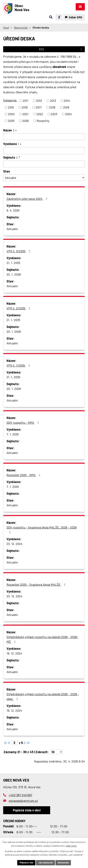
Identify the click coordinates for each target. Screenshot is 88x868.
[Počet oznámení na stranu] (56, 752)
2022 (40, 114)
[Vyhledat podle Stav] (44, 178)
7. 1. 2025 (13, 434)
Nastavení (63, 863)
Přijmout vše (26, 863)
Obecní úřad (21, 28)
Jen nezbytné (45, 863)
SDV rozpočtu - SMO (23, 423)
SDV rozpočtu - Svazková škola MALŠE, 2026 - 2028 (42, 530)
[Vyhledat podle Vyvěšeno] (44, 151)
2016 (25, 107)
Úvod (6, 28)
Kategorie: (10, 100)
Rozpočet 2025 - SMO (24, 475)
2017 (39, 107)
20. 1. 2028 (14, 274)
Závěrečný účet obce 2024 (28, 199)
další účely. (72, 846)
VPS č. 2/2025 (19, 308)
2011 (26, 101)
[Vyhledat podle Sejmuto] (44, 164)
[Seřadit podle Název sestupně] (16, 131)
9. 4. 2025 (13, 210)
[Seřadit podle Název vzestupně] (16, 129)
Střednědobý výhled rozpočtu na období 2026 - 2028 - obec (43, 696)
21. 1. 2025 (13, 263)
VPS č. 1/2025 (19, 365)
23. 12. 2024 (14, 544)
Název (9, 130)
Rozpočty (43, 121)
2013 (53, 101)
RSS (61, 49)
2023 (54, 114)
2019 (66, 107)
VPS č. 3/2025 (19, 251)
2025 (11, 121)
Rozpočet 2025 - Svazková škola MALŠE (37, 584)
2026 (25, 121)
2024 (68, 114)
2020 (11, 114)
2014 (67, 101)
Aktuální (12, 229)
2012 (39, 101)
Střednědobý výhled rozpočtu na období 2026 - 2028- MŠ (42, 639)
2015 (11, 107)
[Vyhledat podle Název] (44, 137)
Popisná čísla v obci (27, 810)
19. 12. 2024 (14, 653)
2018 (52, 107)
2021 (25, 114)
